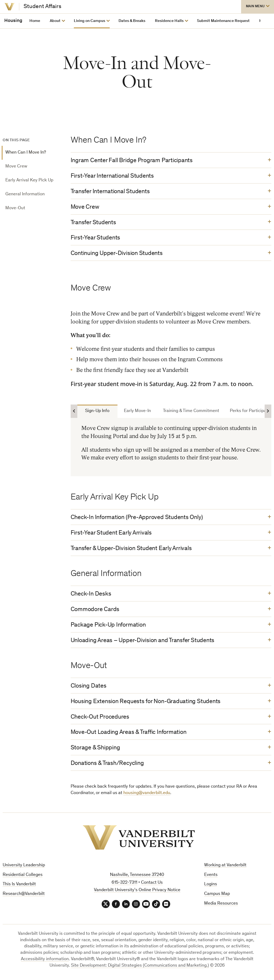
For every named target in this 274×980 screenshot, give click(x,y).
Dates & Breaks (132, 21)
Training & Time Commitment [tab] (191, 412)
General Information (25, 194)
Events (211, 876)
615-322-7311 (124, 884)
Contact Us (152, 884)
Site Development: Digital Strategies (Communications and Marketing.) (140, 967)
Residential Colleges (23, 876)
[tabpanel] (171, 447)
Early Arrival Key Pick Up (29, 180)
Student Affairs (42, 7)
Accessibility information (45, 961)
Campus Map (217, 895)
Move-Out (15, 208)
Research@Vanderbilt (24, 895)
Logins (211, 886)
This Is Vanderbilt (19, 886)
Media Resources (221, 905)
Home (35, 21)
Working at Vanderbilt (225, 866)
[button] (258, 7)
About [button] (55, 21)
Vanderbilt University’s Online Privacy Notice (137, 892)
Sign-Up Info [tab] (97, 412)
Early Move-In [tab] (137, 412)
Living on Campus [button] (90, 21)
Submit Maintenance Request (223, 21)
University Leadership (24, 866)
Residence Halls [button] (169, 21)
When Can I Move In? (26, 153)
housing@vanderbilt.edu (147, 794)
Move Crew (16, 167)
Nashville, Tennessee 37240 (137, 876)
